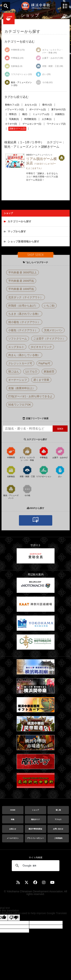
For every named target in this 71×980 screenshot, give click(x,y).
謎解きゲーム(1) (17, 129)
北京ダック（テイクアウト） (26, 297)
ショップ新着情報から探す (23, 241)
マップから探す (17, 231)
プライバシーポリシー (35, 838)
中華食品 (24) (14, 58)
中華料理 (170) (15, 50)
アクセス (58, 819)
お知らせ (13, 829)
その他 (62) (44, 82)
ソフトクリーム (18, 339)
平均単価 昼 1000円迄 (21, 289)
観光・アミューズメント (11, 492)
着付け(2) (47, 105)
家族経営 (49, 371)
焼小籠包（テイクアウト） (24, 322)
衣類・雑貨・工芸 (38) (49, 66)
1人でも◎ (31, 371)
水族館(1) (60, 114)
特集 (13, 819)
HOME (13, 810)
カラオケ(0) (11, 124)
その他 (27, 490)
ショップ (35, 810)
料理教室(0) (30, 119)
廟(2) (25, 114)
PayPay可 (44, 363)
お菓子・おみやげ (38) (49, 58)
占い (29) (43, 74)
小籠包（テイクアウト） (23, 330)
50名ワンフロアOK (20, 405)
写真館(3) (14, 119)
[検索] (35, 866)
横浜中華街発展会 (35, 829)
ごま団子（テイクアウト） (49, 339)
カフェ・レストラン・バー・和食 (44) (49, 50)
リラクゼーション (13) (18, 74)
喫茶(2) (13, 114)
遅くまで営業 (41, 380)
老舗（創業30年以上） (22, 388)
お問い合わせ (58, 829)
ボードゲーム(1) (38, 109)
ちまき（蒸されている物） (24, 314)
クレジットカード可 (20, 363)
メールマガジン (13, 838)
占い (60, 471)
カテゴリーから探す (20, 221)
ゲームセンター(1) (32, 124)
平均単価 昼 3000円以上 (23, 272)
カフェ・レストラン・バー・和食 (27, 454)
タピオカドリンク (41, 347)
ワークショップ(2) (56, 124)
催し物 (58, 810)
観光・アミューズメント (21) (18, 83)
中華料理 (11, 453)
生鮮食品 (11, 471)
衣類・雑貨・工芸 (27, 471)
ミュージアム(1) (41, 114)
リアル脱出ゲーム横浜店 (41, 163)
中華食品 (44, 453)
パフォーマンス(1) (14, 109)
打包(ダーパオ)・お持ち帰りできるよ (30, 396)
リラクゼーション (44, 471)
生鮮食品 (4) (13, 66)
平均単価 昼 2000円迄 (21, 281)
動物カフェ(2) (12, 105)
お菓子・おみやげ (60, 453)
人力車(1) (47, 119)
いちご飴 (49, 306)
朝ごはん (14, 371)
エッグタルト (16, 347)
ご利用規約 (58, 838)
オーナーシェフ (18, 380)
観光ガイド (35, 819)
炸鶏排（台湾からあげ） (23, 306)
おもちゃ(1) (31, 105)
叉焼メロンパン (53, 330)
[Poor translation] (14, 918)
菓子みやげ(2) (58, 109)
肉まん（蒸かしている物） (24, 355)
